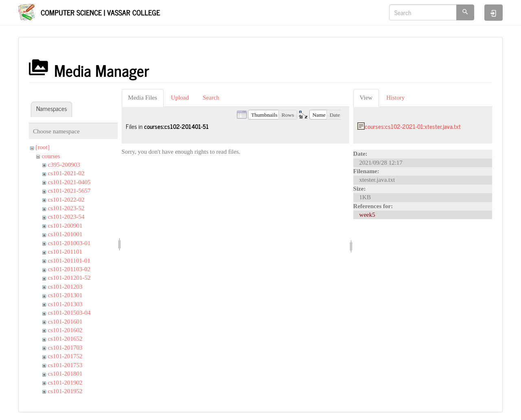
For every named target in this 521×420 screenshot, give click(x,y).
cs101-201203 (65, 287)
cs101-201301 (65, 295)
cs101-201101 (65, 252)
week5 (367, 215)
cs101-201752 (65, 356)
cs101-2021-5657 (69, 191)
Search (211, 98)
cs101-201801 (65, 374)
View (366, 98)
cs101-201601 (65, 322)
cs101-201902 (65, 383)
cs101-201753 (65, 365)
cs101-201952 (65, 391)
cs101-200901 (65, 226)
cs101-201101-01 (69, 261)
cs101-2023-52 (66, 208)
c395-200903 (64, 165)
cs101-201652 (65, 339)
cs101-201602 (65, 330)
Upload (180, 98)
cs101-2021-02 (66, 173)
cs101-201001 (65, 234)
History (395, 98)
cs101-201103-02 (69, 269)
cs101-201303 (65, 304)
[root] (43, 147)
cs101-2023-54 (66, 217)
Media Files (143, 98)
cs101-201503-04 (69, 313)
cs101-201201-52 (69, 278)
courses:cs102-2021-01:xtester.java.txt (413, 126)
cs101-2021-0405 (69, 182)
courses (51, 156)
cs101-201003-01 (69, 243)
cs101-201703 (65, 348)
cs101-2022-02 (66, 200)
